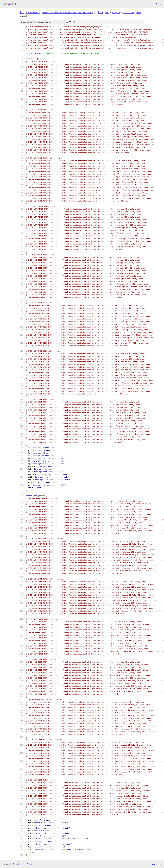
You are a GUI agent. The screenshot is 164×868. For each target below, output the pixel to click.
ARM (139, 12)
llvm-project (33, 12)
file (72, 22)
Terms (29, 864)
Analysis (116, 12)
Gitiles (15, 864)
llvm (22, 12)
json (159, 864)
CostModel (128, 12)
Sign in (159, 4)
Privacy (22, 864)
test (107, 12)
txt (153, 864)
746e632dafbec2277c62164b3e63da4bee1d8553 (68, 12)
